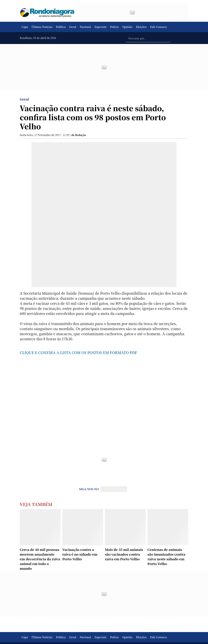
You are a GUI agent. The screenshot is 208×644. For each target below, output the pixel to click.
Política (61, 27)
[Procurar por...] (148, 38)
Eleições (141, 27)
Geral (73, 27)
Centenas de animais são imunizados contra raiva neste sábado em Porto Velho (166, 557)
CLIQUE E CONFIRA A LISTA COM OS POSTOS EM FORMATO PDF (78, 353)
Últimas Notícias (42, 27)
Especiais (100, 27)
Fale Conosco (159, 27)
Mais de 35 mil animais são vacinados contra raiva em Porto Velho (124, 554)
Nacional (85, 27)
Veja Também (36, 504)
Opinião (127, 27)
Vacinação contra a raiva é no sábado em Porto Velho (80, 554)
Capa (25, 27)
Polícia (114, 27)
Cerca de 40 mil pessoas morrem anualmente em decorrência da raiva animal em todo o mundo (40, 559)
